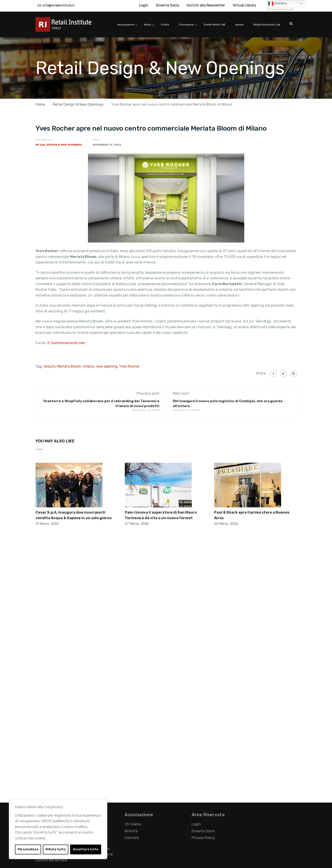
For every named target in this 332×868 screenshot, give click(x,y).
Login (144, 5)
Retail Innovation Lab (267, 25)
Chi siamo (133, 824)
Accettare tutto (86, 849)
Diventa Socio (167, 5)
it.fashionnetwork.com (66, 343)
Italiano (278, 4)
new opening (107, 366)
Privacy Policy (203, 838)
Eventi (165, 25)
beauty (50, 366)
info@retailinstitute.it (59, 5)
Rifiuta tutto (56, 849)
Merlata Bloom (69, 366)
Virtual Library (244, 5)
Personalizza (28, 849)
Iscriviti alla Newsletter (206, 5)
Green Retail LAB (214, 25)
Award (239, 25)
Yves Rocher (129, 366)
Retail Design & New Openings (59, 145)
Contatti (132, 838)
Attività (131, 831)
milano (88, 366)
